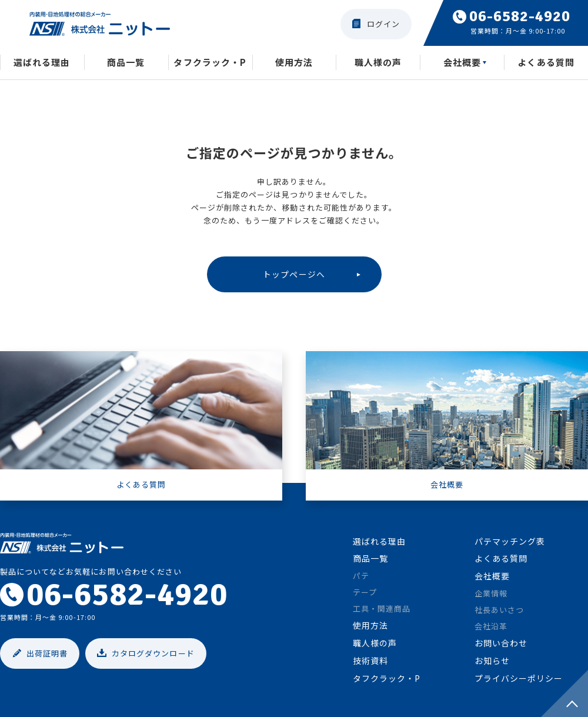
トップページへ (294, 276)
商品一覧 (126, 64)
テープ (365, 595)
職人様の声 (378, 64)
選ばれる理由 (42, 64)
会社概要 (462, 64)
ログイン (383, 24)
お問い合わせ (501, 646)
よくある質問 (501, 561)
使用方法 (294, 64)
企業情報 (491, 596)
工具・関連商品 (382, 611)
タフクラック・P (210, 64)
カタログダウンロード (153, 656)
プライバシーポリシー (519, 681)
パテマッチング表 (510, 544)
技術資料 (370, 663)
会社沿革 (491, 629)
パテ (361, 578)
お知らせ (492, 663)
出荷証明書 (47, 656)
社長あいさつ (499, 613)
